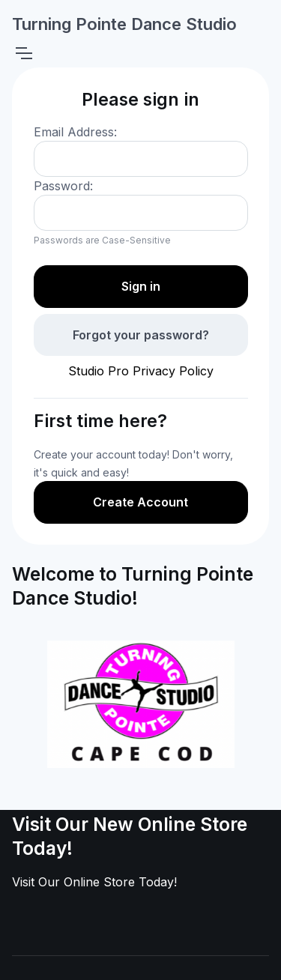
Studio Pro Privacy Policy (141, 371)
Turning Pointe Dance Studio (124, 24)
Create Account (140, 502)
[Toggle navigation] (23, 53)
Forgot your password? (141, 335)
